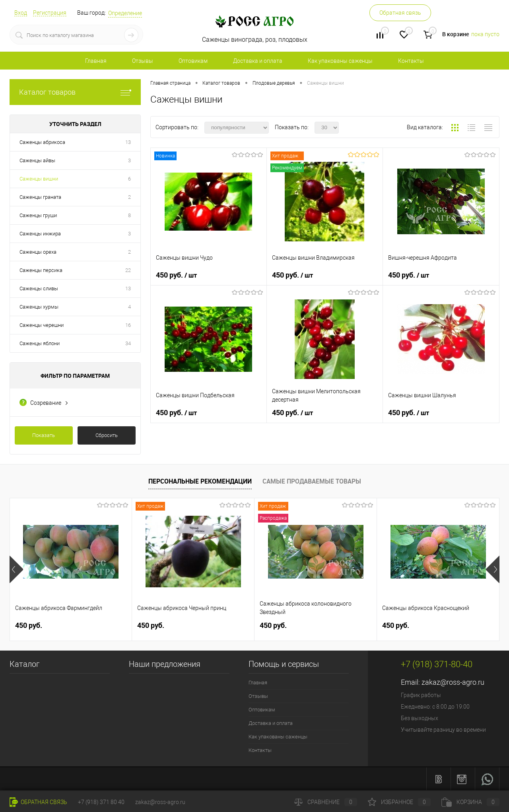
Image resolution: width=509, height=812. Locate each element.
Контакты (411, 61)
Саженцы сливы (39, 288)
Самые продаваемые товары (312, 481)
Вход (21, 13)
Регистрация (50, 13)
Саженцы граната (40, 197)
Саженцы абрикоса (42, 142)
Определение (125, 13)
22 (128, 270)
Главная (96, 61)
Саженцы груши (38, 215)
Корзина (470, 802)
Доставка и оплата (258, 61)
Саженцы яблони (40, 343)
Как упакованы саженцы (340, 61)
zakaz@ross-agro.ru (453, 682)
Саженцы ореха (38, 252)
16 (128, 325)
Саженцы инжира (40, 234)
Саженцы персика (41, 270)
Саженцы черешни (42, 325)
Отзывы (143, 61)
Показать (44, 435)
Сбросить (107, 435)
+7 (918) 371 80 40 (101, 802)
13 (128, 142)
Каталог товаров (75, 92)
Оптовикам (193, 61)
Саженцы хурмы (39, 307)
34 (128, 343)
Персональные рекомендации (200, 481)
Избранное (399, 802)
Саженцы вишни (39, 179)
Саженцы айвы (37, 160)
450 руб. (176, 275)
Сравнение (326, 802)
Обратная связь (400, 13)
